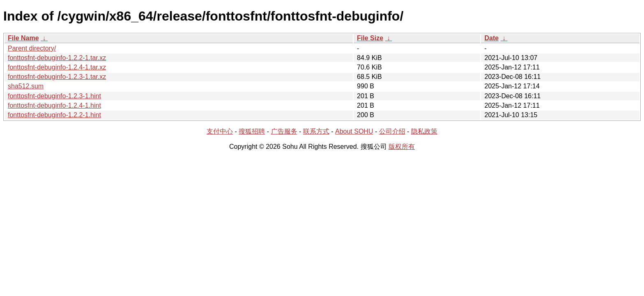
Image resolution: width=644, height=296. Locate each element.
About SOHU (354, 131)
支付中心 (220, 131)
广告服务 (284, 131)
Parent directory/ (32, 48)
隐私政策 (424, 131)
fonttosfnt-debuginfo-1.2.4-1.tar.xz (57, 67)
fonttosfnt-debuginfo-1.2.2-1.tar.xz (57, 58)
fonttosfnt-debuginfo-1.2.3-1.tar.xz (57, 77)
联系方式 (316, 131)
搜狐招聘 (252, 131)
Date (491, 38)
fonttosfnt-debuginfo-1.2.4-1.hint (54, 105)
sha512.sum (26, 86)
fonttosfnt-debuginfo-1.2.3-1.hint (54, 96)
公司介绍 (392, 131)
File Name (23, 38)
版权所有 (402, 147)
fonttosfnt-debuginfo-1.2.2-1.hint (54, 115)
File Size (370, 38)
